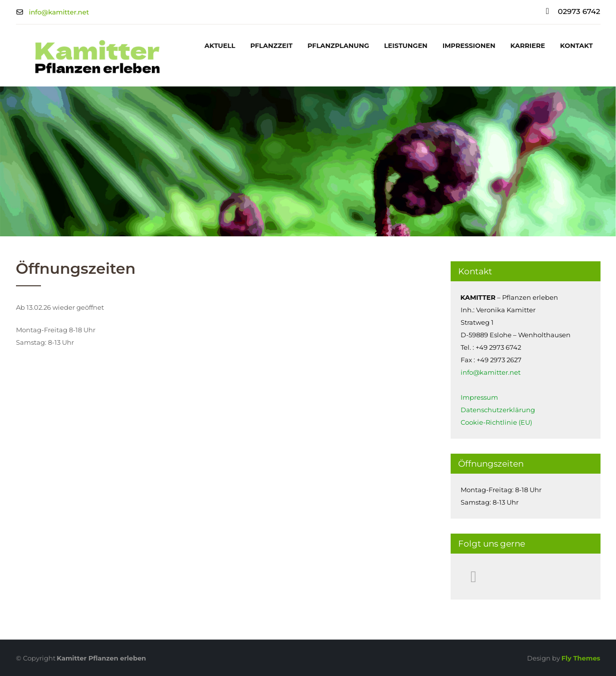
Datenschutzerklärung (498, 410)
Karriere (528, 45)
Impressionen (469, 45)
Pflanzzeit (272, 45)
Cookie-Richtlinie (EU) (496, 422)
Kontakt (576, 45)
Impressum (479, 397)
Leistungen (406, 45)
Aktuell (220, 45)
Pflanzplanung (338, 45)
